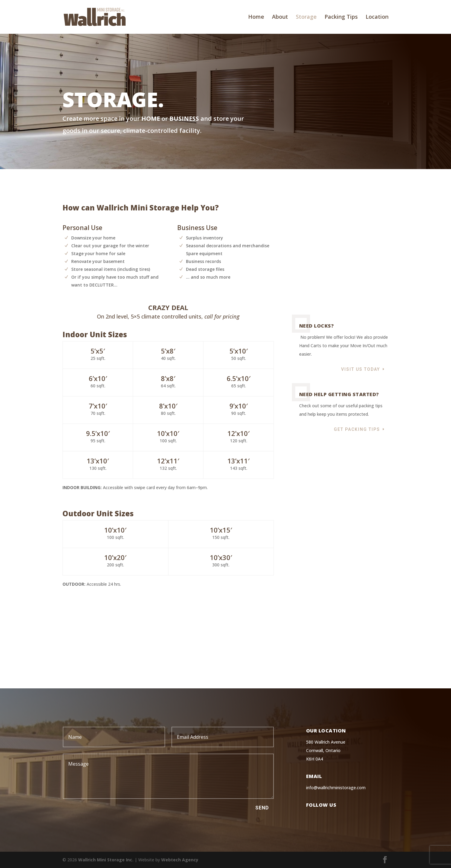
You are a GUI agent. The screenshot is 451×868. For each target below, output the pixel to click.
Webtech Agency (180, 860)
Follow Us (321, 805)
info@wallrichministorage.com (336, 788)
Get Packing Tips (357, 397)
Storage (306, 18)
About (280, 18)
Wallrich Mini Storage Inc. (106, 860)
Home (256, 18)
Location (377, 18)
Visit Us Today (361, 337)
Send (262, 808)
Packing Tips (341, 18)
